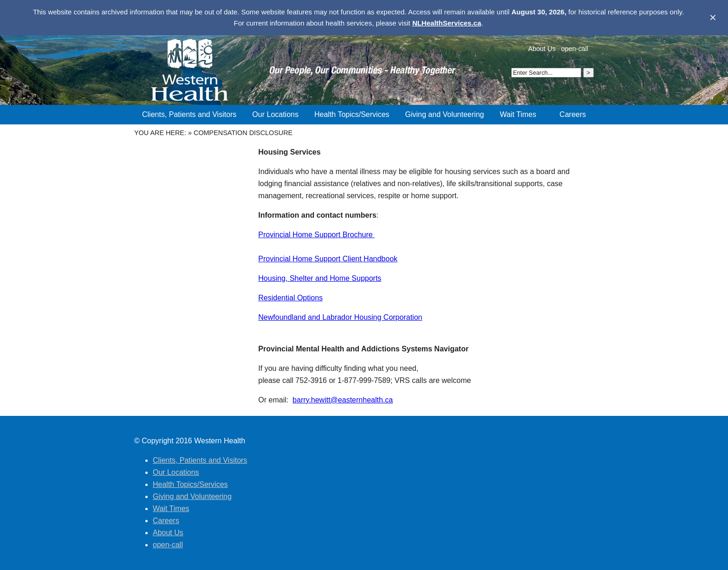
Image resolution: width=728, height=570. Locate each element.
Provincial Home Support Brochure (316, 235)
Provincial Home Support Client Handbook (328, 259)
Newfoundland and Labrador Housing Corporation (340, 317)
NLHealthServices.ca (447, 23)
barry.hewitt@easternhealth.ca (343, 400)
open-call (575, 49)
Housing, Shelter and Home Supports (320, 278)
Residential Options (290, 298)
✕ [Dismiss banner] (713, 18)
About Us (542, 49)
